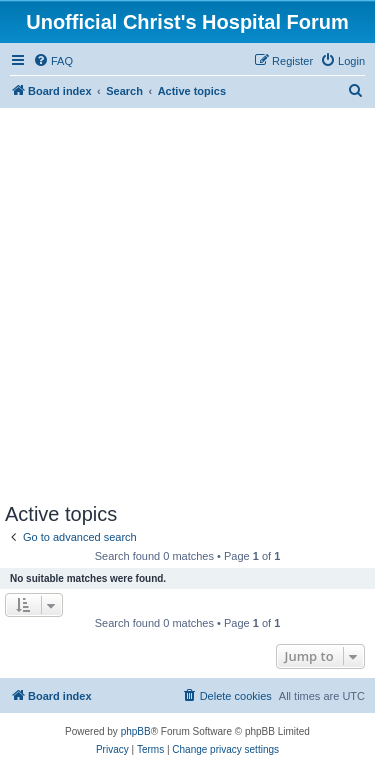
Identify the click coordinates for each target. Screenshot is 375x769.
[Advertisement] (187, 305)
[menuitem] (53, 61)
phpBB (136, 731)
